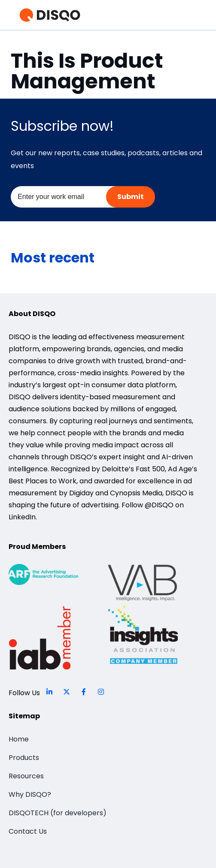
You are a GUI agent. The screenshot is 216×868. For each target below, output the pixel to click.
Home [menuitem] (19, 739)
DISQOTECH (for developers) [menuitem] (58, 813)
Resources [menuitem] (26, 776)
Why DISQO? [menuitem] (30, 794)
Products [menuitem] (24, 758)
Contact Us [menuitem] (28, 831)
